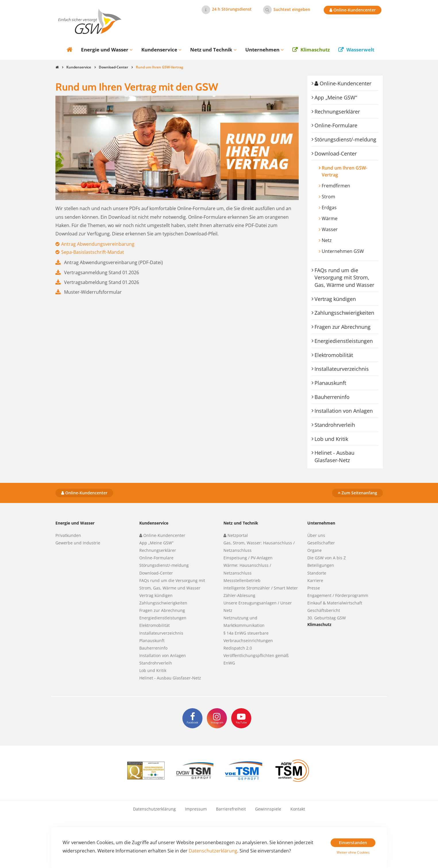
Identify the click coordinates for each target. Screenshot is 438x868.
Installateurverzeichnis (342, 369)
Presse (314, 588)
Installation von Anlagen (344, 411)
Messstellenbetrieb (242, 580)
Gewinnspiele (268, 809)
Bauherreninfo (332, 397)
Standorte (317, 573)
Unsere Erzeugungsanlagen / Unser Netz (258, 607)
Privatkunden (68, 535)
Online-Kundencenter (353, 10)
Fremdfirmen (336, 186)
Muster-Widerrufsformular (93, 292)
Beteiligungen (321, 565)
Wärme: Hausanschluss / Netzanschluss (247, 569)
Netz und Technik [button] (213, 50)
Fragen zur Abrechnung (343, 327)
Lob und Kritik (331, 439)
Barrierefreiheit (231, 809)
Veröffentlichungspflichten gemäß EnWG (256, 659)
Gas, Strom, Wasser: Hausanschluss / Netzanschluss (259, 547)
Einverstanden (353, 843)
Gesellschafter (321, 543)
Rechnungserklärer (337, 112)
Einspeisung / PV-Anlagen (248, 558)
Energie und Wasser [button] (107, 50)
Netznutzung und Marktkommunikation (244, 622)
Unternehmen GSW (343, 251)
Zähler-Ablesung (239, 595)
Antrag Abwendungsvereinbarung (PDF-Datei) (113, 262)
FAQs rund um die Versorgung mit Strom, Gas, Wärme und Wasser (344, 278)
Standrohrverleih (335, 425)
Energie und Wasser (75, 523)
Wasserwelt (360, 50)
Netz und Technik (241, 523)
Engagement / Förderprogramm (338, 595)
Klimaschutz (315, 50)
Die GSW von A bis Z (327, 558)
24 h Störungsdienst (232, 9)
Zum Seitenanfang (357, 493)
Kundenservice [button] (161, 50)
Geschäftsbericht (324, 610)
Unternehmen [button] (265, 50)
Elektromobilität (334, 355)
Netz (327, 240)
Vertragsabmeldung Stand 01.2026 (102, 282)
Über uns (316, 535)
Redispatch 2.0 (238, 648)
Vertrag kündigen (335, 299)
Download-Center (113, 67)
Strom (328, 197)
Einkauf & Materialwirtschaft (335, 603)
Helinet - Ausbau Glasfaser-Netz (334, 456)
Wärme (330, 218)
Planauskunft (330, 383)
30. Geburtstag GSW (327, 618)
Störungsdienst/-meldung (345, 139)
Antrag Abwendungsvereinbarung (98, 244)
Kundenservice (79, 67)
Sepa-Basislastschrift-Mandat (93, 252)
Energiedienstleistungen (344, 341)
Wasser (330, 229)
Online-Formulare (336, 125)
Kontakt (298, 809)
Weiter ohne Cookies (353, 852)
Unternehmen (321, 523)
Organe (314, 550)
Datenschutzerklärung (154, 809)
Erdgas (329, 208)
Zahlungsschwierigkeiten (344, 313)
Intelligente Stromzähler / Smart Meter (261, 588)
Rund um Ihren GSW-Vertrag (345, 171)
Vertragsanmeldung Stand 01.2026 (102, 272)
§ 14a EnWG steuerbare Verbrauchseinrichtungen (248, 637)
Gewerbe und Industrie (78, 543)
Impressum (196, 809)
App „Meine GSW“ (336, 97)
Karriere (315, 580)
